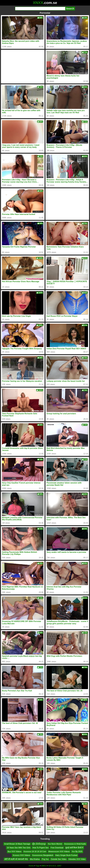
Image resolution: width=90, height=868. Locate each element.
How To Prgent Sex (40, 848)
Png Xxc (45, 859)
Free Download (57, 848)
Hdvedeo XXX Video (77, 859)
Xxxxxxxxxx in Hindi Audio (75, 844)
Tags (38, 866)
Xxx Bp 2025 (77, 852)
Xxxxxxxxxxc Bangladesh (43, 855)
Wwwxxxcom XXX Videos (59, 852)
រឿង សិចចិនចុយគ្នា (39, 844)
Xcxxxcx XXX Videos (21, 855)
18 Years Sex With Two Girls (19, 848)
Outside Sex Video (59, 859)
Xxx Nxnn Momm (55, 844)
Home (31, 866)
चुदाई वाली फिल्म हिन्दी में (74, 848)
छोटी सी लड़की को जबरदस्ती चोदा (16, 859)
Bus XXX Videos (14, 852)
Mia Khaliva (35, 859)
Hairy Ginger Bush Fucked (66, 855)
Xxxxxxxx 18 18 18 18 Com (35, 852)
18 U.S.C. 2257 (55, 866)
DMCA (44, 866)
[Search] (40, 9)
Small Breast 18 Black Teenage (17, 844)
